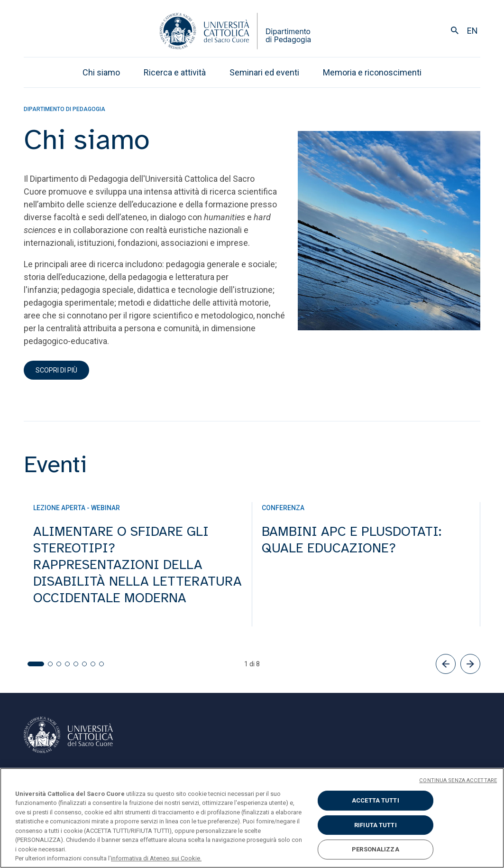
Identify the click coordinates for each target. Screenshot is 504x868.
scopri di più (56, 370)
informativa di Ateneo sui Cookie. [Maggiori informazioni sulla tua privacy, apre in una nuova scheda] (156, 858)
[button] (446, 664)
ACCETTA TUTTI (376, 800)
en (472, 31)
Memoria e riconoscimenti (372, 72)
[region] (252, 818)
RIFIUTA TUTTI (376, 825)
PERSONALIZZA (376, 849)
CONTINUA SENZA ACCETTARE (458, 780)
